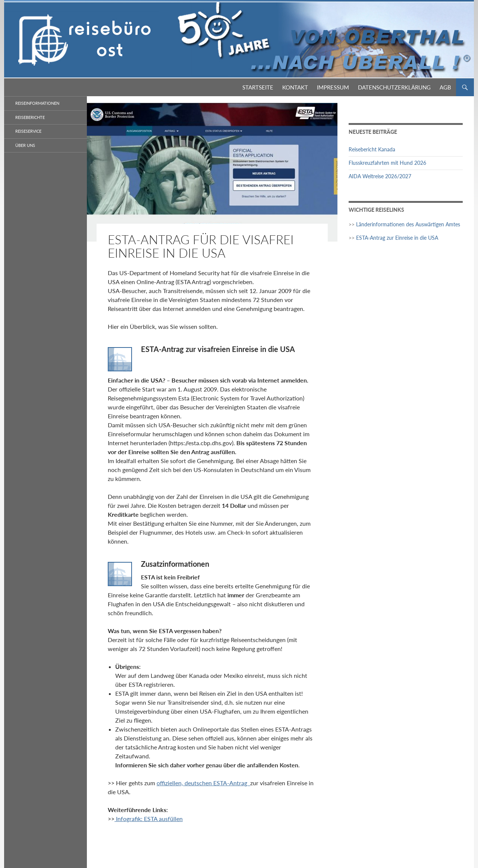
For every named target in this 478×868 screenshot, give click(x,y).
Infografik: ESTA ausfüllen (149, 819)
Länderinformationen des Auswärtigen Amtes (408, 224)
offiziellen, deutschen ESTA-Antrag (203, 783)
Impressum (333, 87)
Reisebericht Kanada (372, 149)
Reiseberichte (30, 117)
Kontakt (295, 87)
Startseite (258, 87)
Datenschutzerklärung (394, 87)
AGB (445, 87)
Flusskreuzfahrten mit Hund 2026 (387, 163)
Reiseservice (28, 131)
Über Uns (25, 145)
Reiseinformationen (37, 103)
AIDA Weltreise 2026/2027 (380, 176)
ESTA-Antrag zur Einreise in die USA (397, 238)
